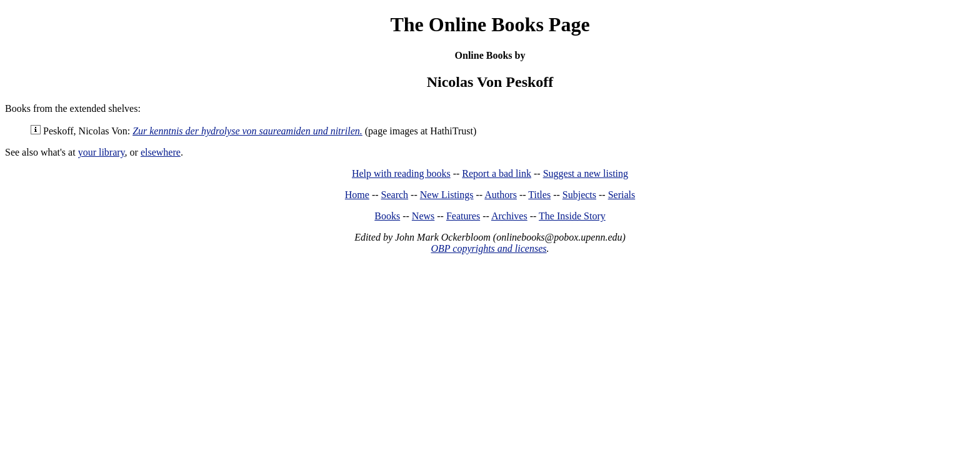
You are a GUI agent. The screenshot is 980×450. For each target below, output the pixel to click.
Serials (622, 195)
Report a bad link (497, 173)
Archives (509, 216)
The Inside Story (572, 216)
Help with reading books (401, 173)
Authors (501, 195)
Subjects (579, 195)
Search (395, 195)
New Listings (447, 195)
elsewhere (161, 152)
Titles (539, 195)
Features (463, 216)
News (423, 216)
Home (357, 195)
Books (387, 216)
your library (102, 152)
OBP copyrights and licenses (488, 248)
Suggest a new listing (586, 173)
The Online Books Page (490, 24)
